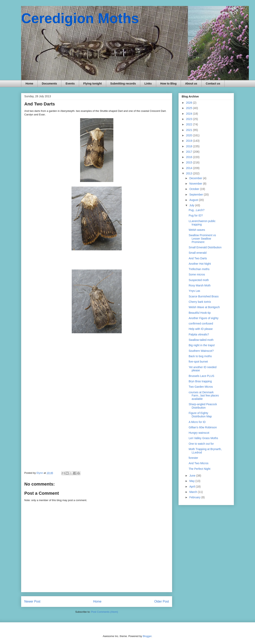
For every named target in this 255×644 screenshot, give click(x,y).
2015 (190, 162)
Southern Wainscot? (201, 351)
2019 (190, 141)
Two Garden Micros (201, 387)
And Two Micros (199, 463)
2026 (190, 103)
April (192, 487)
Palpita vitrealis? (199, 334)
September (196, 195)
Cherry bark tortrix (200, 302)
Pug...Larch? (197, 210)
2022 (190, 124)
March (194, 492)
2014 (190, 168)
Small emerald (198, 253)
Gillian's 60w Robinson (203, 427)
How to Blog (169, 84)
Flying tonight (93, 84)
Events (70, 84)
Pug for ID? (196, 215)
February (195, 497)
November (196, 184)
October (195, 189)
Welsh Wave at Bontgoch (204, 307)
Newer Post (32, 601)
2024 (190, 114)
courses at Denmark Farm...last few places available (204, 396)
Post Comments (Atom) (104, 612)
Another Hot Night (200, 264)
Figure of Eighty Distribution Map (200, 415)
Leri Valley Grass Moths (203, 438)
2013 (190, 173)
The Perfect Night (200, 469)
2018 (190, 146)
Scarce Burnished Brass (204, 296)
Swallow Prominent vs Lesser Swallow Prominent (202, 239)
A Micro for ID (197, 422)
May (192, 481)
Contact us (213, 84)
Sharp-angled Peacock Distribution (203, 406)
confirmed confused (201, 323)
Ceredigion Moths (80, 18)
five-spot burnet (198, 362)
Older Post (162, 601)
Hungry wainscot (199, 433)
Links (148, 84)
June (193, 476)
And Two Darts (198, 258)
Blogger (147, 636)
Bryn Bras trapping (200, 381)
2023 (190, 119)
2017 (190, 152)
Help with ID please (201, 329)
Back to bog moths (200, 356)
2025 (190, 108)
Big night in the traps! (202, 345)
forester (193, 458)
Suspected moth (199, 280)
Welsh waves (197, 230)
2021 (190, 130)
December (196, 178)
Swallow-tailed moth (201, 340)
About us (191, 84)
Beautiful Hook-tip (200, 313)
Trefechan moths (199, 269)
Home (29, 84)
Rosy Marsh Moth (200, 285)
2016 (190, 157)
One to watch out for (201, 444)
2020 (190, 135)
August (194, 200)
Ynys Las (194, 291)
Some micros (197, 274)
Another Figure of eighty (204, 318)
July (192, 205)
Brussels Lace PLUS (201, 376)
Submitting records (123, 84)
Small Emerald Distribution (205, 247)
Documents (49, 84)
